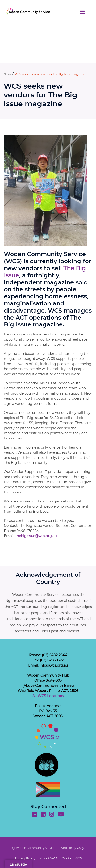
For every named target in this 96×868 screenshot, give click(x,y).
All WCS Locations (48, 696)
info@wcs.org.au (54, 665)
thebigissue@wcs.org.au (36, 536)
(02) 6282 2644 (54, 655)
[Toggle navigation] (82, 12)
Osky (80, 848)
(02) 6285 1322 (52, 660)
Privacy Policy (25, 858)
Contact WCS (72, 858)
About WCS (49, 858)
